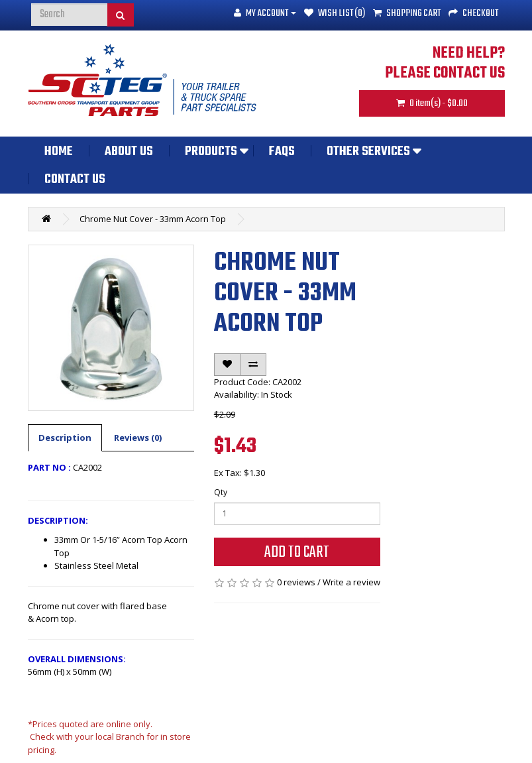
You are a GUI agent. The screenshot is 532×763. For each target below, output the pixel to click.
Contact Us (75, 180)
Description (65, 438)
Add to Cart (297, 553)
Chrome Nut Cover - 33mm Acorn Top (153, 219)
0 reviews (296, 582)
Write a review (351, 582)
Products (211, 152)
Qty (221, 492)
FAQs (282, 152)
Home (59, 152)
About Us (129, 152)
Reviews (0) (138, 438)
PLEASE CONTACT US (445, 74)
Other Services (368, 152)
